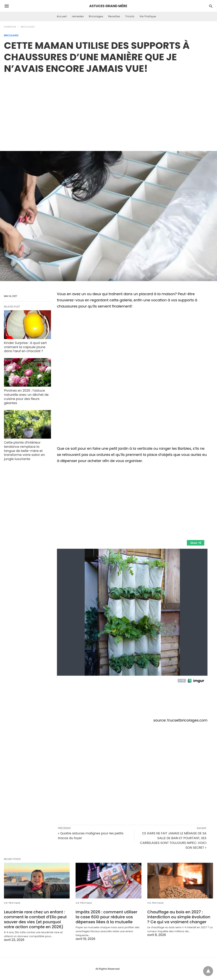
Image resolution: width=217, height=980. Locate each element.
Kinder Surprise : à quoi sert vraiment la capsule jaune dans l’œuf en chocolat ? (25, 347)
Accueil (62, 16)
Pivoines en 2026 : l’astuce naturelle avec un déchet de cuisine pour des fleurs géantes (26, 397)
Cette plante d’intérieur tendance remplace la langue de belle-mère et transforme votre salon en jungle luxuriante (24, 451)
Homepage (10, 27)
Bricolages (96, 16)
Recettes (114, 16)
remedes (78, 16)
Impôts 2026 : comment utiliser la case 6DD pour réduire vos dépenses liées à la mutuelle (106, 917)
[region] (108, 108)
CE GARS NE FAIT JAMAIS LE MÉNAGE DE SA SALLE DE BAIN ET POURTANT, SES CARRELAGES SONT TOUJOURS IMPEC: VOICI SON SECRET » (173, 840)
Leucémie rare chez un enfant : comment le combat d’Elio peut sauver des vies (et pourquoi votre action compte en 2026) (35, 919)
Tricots (130, 16)
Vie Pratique (148, 16)
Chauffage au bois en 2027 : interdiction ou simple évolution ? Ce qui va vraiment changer (179, 917)
